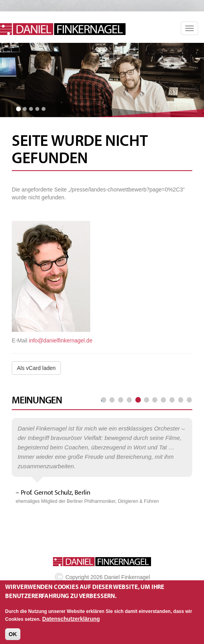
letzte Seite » (189, 400)
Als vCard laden (36, 368)
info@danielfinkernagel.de (61, 340)
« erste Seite (104, 400)
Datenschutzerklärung (71, 623)
